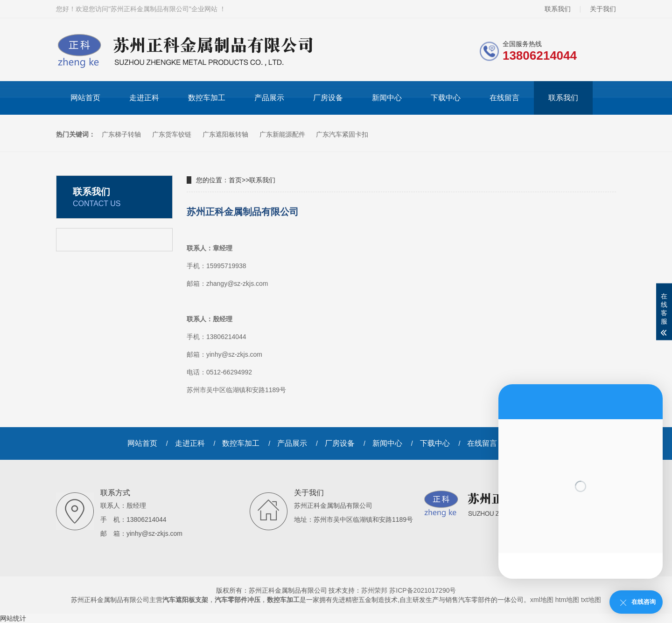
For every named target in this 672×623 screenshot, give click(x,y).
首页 (235, 180)
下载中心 (446, 98)
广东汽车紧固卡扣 (342, 134)
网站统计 (13, 618)
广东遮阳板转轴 (226, 134)
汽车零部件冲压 (238, 600)
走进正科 (144, 98)
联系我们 (558, 9)
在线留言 (504, 98)
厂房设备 (328, 98)
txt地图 (591, 600)
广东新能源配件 (283, 134)
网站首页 (85, 98)
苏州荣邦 (374, 590)
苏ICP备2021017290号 (423, 590)
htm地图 (567, 600)
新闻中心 (387, 98)
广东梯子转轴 (122, 134)
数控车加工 (207, 98)
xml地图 (542, 600)
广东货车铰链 (173, 134)
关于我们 (603, 9)
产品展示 (269, 98)
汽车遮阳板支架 (185, 600)
